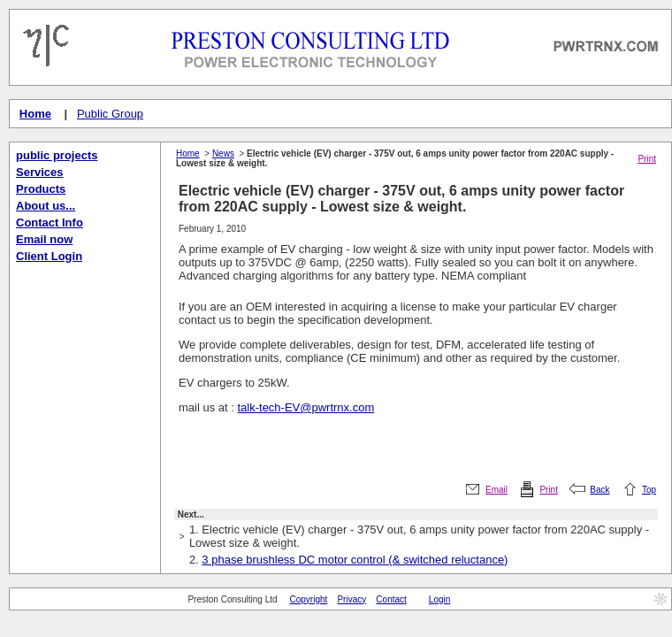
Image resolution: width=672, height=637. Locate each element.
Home (35, 114)
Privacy (351, 599)
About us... (46, 206)
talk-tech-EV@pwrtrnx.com (305, 407)
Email (496, 490)
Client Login (49, 256)
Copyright (309, 599)
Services (40, 172)
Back (599, 490)
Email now (44, 239)
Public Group (110, 114)
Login (439, 599)
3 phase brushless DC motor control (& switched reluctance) (355, 560)
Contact (391, 599)
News (223, 153)
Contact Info (50, 223)
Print (647, 159)
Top (649, 490)
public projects (57, 155)
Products (41, 189)
